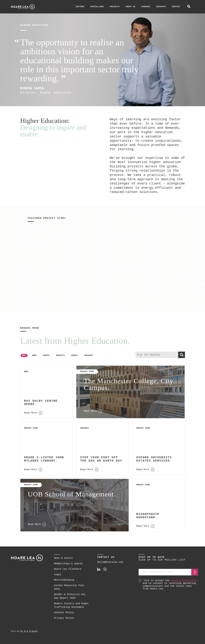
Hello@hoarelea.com (110, 562)
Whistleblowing (64, 580)
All (24, 356)
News (34, 356)
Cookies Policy (64, 613)
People (74, 356)
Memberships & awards (68, 564)
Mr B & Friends (29, 631)
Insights (161, 7)
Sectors (80, 7)
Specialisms (97, 7)
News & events (63, 558)
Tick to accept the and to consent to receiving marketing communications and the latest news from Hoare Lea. (170, 585)
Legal (58, 575)
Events (46, 356)
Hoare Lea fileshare (68, 569)
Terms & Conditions (184, 581)
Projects (115, 7)
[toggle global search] (189, 7)
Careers (146, 7)
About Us (131, 7)
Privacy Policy (64, 618)
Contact (176, 7)
